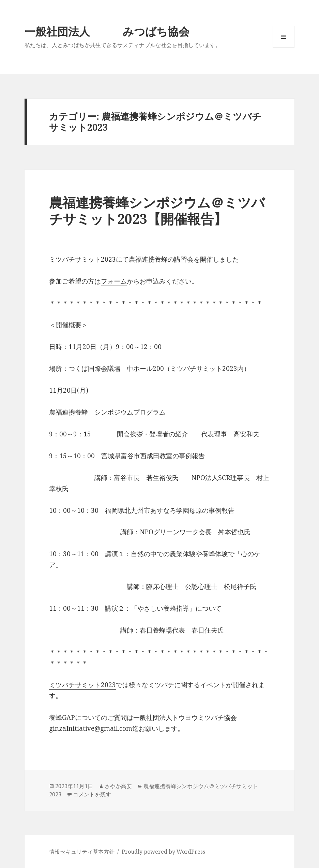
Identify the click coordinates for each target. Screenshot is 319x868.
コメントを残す (92, 794)
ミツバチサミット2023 (82, 685)
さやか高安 (118, 786)
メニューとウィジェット (284, 48)
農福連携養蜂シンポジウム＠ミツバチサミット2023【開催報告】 (157, 210)
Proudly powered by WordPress (163, 852)
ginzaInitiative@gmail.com (91, 728)
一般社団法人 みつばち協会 (107, 31)
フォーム (114, 281)
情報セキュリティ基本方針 (82, 852)
